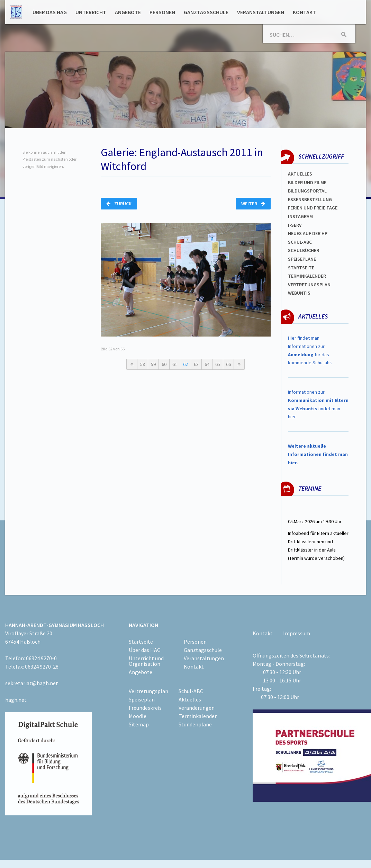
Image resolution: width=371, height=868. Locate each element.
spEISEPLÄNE (302, 259)
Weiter (253, 204)
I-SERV (295, 225)
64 (207, 364)
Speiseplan (142, 699)
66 (228, 364)
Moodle (138, 716)
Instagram (300, 216)
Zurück (119, 204)
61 (175, 364)
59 (153, 364)
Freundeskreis (145, 708)
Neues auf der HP (308, 233)
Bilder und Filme (307, 182)
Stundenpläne (195, 724)
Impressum (297, 633)
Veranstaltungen (261, 12)
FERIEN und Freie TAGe (313, 208)
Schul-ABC (191, 691)
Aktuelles (300, 174)
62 (185, 364)
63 (196, 364)
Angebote (128, 12)
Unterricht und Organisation (146, 661)
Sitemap (139, 724)
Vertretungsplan (309, 285)
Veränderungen (197, 708)
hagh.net (16, 700)
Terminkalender (307, 276)
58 (143, 364)
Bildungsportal (307, 191)
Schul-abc (300, 242)
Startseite (301, 268)
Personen (162, 12)
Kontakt (304, 12)
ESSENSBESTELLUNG (310, 199)
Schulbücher (304, 250)
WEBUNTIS (299, 293)
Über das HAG (50, 12)
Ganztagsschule (206, 12)
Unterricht (91, 12)
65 (218, 364)
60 (164, 364)
